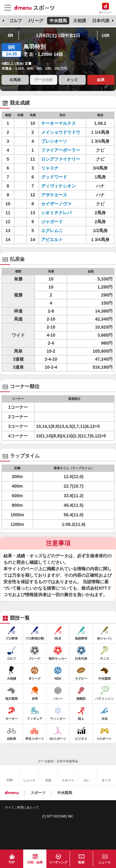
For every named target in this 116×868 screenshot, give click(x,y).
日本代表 (101, 21)
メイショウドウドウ (61, 132)
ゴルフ (15, 21)
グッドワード (61, 177)
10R (105, 35)
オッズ (72, 80)
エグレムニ (61, 231)
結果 (101, 80)
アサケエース (61, 195)
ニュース (105, 862)
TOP (11, 862)
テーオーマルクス (61, 123)
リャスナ (61, 168)
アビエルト (61, 240)
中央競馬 (58, 21)
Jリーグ (36, 21)
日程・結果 (35, 862)
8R (11, 35)
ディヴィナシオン (61, 186)
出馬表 (15, 80)
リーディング (58, 862)
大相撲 (79, 21)
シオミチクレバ (61, 213)
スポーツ (38, 793)
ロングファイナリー (61, 159)
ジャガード (61, 222)
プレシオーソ (61, 141)
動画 (81, 862)
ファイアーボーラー (61, 150)
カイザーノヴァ (61, 204)
